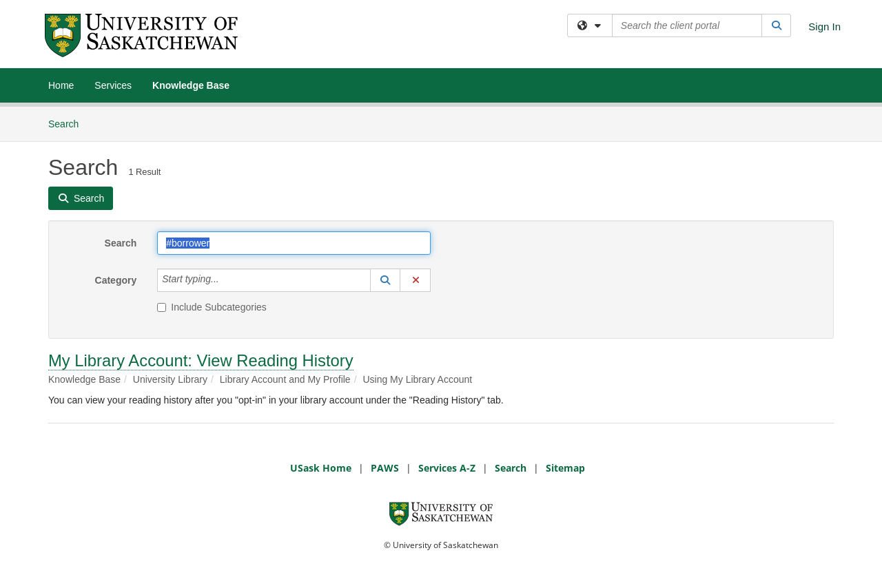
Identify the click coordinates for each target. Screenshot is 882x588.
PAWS (385, 468)
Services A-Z (447, 468)
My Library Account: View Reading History (201, 360)
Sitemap (565, 468)
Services (113, 85)
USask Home (321, 468)
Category (116, 280)
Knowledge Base (191, 85)
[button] (385, 280)
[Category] (227, 280)
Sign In (824, 27)
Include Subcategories (212, 307)
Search (69, 123)
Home (61, 85)
